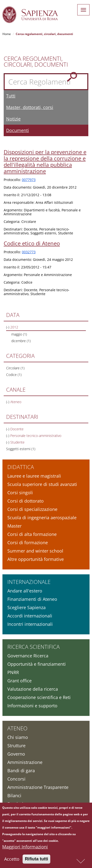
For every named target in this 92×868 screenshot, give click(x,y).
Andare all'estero (25, 591)
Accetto (12, 861)
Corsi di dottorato (26, 501)
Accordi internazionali (30, 616)
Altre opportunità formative (36, 559)
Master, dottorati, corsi (30, 107)
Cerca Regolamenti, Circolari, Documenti (36, 61)
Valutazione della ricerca (33, 689)
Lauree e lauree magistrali (34, 476)
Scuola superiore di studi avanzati (42, 484)
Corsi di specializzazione (32, 509)
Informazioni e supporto (32, 706)
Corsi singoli (20, 493)
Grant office (20, 681)
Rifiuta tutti (36, 861)
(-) (8, 327)
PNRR (13, 672)
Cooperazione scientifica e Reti (39, 697)
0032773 (29, 252)
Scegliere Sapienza (26, 607)
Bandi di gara (21, 771)
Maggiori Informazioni (25, 848)
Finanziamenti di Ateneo (32, 599)
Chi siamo (18, 737)
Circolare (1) (15, 368)
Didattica (21, 467)
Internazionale (29, 582)
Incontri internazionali (30, 624)
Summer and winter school (35, 551)
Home (7, 34)
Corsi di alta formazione (32, 534)
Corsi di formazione (28, 542)
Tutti (11, 96)
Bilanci (14, 796)
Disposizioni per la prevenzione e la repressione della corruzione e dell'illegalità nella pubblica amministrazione (45, 161)
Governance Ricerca (28, 656)
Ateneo (17, 728)
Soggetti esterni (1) (21, 449)
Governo (16, 754)
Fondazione (19, 804)
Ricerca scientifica (33, 647)
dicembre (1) (21, 341)
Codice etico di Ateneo (32, 243)
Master (14, 526)
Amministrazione (25, 762)
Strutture (16, 746)
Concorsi (16, 779)
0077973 (29, 180)
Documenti (18, 130)
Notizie (13, 119)
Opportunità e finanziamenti (37, 664)
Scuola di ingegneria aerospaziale (42, 518)
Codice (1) (14, 375)
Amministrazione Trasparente (38, 787)
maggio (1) (19, 334)
